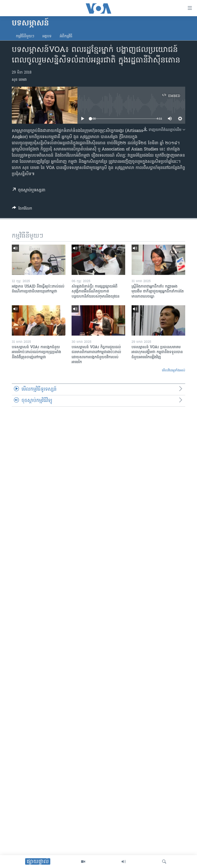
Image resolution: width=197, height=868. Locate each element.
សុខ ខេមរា (19, 80)
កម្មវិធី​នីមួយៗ (25, 36)
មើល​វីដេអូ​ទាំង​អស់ (174, 370)
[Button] (22, 209)
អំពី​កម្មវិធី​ (66, 36)
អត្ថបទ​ (47, 36)
